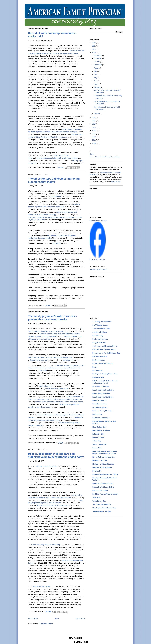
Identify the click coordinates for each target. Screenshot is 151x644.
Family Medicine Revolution (103, 390)
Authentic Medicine (100, 332)
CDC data (43, 370)
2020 (94, 49)
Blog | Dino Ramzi (99, 343)
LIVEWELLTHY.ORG (100, 461)
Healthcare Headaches (101, 418)
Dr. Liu (95, 367)
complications (68, 360)
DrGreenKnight (98, 377)
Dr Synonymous (99, 360)
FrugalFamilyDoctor (100, 407)
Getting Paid (97, 414)
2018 (94, 118)
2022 (94, 43)
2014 (94, 130)
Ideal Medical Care (99, 427)
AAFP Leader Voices (100, 325)
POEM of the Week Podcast (103, 484)
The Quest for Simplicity (102, 504)
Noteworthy (97, 471)
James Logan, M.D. (100, 444)
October (97, 62)
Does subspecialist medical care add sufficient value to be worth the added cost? (56, 455)
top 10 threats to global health (57, 389)
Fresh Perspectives (100, 404)
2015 (94, 127)
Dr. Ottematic (97, 370)
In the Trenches (98, 437)
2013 (94, 134)
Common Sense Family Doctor (104, 350)
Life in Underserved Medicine (104, 457)
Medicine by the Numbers (102, 467)
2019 (94, 52)
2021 (94, 46)
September (98, 65)
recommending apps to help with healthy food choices (57, 158)
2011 (94, 140)
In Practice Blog (98, 434)
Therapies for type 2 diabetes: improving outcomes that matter (54, 180)
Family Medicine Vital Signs (103, 397)
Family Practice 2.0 (100, 400)
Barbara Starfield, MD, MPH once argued (53, 505)
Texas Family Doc (99, 501)
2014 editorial (56, 196)
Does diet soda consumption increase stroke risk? (52, 35)
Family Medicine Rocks (101, 394)
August (97, 68)
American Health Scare (101, 329)
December (98, 55)
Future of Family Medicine (102, 411)
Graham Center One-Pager (47, 466)
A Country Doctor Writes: (102, 322)
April (96, 81)
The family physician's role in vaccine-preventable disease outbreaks (52, 318)
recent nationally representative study (46, 545)
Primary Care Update (100, 491)
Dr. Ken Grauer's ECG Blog (103, 363)
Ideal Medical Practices (101, 430)
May (96, 78)
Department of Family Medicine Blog (106, 353)
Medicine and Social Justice (103, 464)
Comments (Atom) (46, 624)
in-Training (96, 441)
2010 (94, 143)
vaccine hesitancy (46, 386)
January (97, 114)
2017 (94, 121)
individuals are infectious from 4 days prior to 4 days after (50, 357)
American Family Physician (98, 220)
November (98, 58)
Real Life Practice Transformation (105, 494)
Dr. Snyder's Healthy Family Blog (105, 374)
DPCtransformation (100, 357)
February (97, 87)
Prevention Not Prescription (103, 487)
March (96, 84)
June (96, 75)
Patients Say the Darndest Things (105, 474)
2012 (94, 137)
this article (57, 243)
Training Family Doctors (102, 511)
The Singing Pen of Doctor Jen (104, 508)
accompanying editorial (41, 586)
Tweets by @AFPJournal (98, 270)
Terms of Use (116, 182)
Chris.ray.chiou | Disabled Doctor (105, 346)
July (96, 71)
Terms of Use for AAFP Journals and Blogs (105, 157)
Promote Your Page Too (97, 260)
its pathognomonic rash (39, 360)
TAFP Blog (96, 498)
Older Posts (80, 619)
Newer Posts (33, 619)
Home (57, 619)
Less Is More (97, 448)
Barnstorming (98, 336)
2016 (94, 124)
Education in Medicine (101, 387)
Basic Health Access (100, 339)
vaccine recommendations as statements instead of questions (59, 402)
